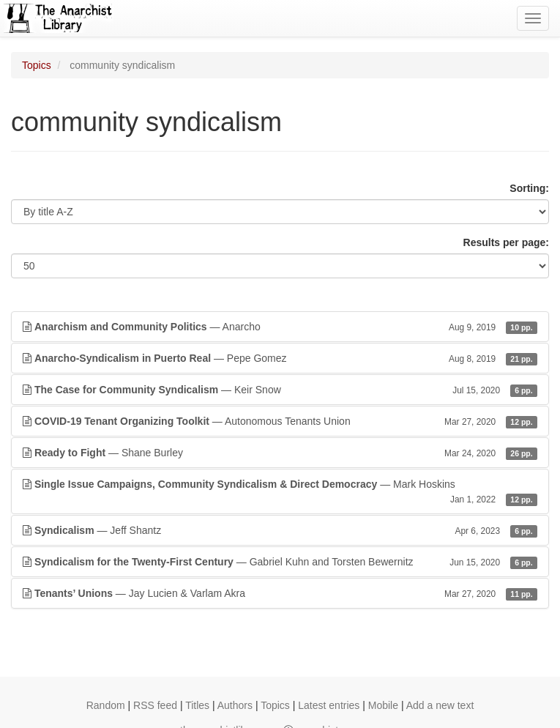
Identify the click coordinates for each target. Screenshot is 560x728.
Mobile (383, 705)
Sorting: (529, 188)
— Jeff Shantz (280, 530)
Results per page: (506, 242)
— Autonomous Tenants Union (280, 421)
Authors (235, 705)
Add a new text (440, 705)
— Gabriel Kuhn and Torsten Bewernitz (280, 562)
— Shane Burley (280, 453)
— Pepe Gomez (280, 358)
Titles (197, 705)
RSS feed (155, 705)
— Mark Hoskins (280, 492)
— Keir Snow (280, 390)
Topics (37, 65)
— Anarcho (280, 327)
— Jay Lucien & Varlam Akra (280, 593)
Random (106, 705)
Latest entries (329, 705)
